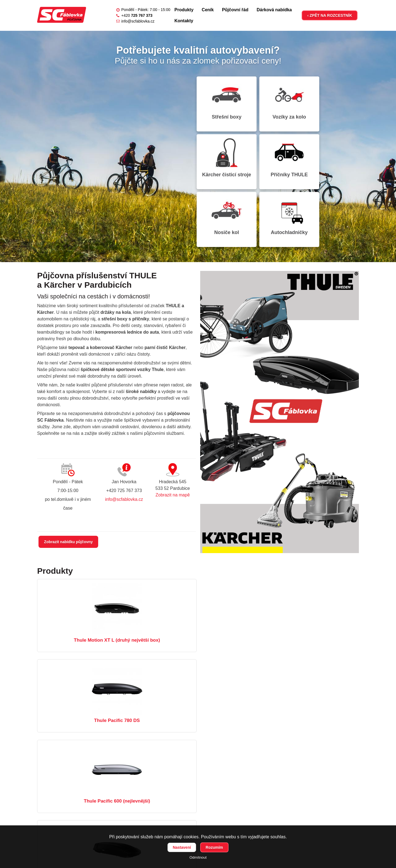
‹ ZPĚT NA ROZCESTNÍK (330, 15)
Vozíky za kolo (279, 100)
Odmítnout (198, 857)
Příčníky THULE (223, 157)
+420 (137, 15)
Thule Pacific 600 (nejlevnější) (307, 582)
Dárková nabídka (274, 10)
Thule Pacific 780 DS (198, 582)
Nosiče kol (278, 157)
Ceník (208, 10)
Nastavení (182, 847)
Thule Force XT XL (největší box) (88, 661)
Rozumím (214, 847)
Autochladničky (334, 157)
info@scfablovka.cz (138, 21)
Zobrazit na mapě (173, 437)
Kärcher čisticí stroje (334, 103)
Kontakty (184, 21)
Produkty (184, 10)
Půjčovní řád (235, 10)
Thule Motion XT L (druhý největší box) (88, 582)
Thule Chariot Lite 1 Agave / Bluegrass (198, 661)
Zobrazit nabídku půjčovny (68, 484)
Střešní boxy (223, 100)
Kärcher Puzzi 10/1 (307, 661)
